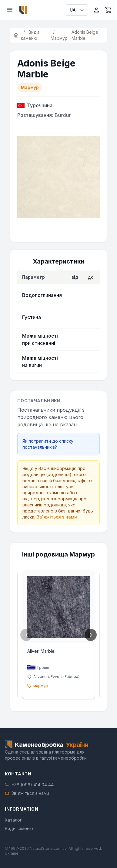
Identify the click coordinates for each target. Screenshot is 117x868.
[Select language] (77, 10)
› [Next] (91, 635)
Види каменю (19, 828)
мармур (41, 686)
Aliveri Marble (41, 651)
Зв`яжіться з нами (57, 517)
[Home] (23, 10)
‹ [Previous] (27, 635)
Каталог (13, 820)
